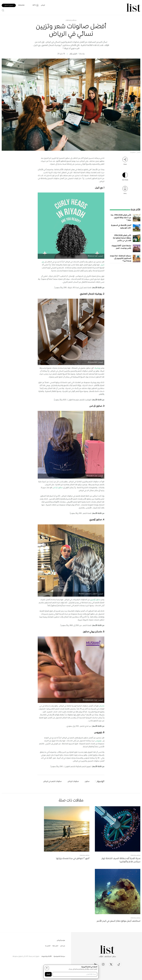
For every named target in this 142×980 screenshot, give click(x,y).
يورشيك (97, 368)
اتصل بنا (48, 946)
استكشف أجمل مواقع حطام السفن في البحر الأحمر (118, 921)
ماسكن (102, 706)
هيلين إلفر (73, 54)
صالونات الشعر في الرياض (52, 781)
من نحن (63, 946)
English (21, 5)
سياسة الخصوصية (59, 956)
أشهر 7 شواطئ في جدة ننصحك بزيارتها (73, 859)
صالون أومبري (95, 600)
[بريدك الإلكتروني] (75, 974)
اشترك (48, 974)
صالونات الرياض (73, 781)
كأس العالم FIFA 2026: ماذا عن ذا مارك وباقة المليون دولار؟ (121, 218)
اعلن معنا (55, 946)
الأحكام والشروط (46, 956)
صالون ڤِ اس (58, 488)
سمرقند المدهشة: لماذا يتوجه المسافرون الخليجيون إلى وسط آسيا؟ (121, 259)
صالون (87, 781)
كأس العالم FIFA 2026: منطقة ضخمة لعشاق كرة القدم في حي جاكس (122, 238)
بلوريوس (98, 741)
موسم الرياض (61, 940)
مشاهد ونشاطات (71, 20)
